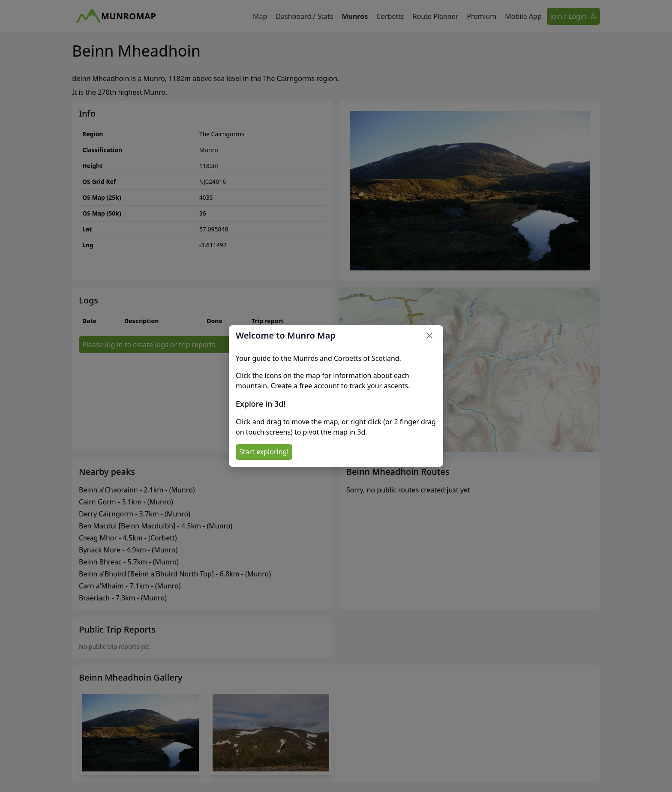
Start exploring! (264, 452)
